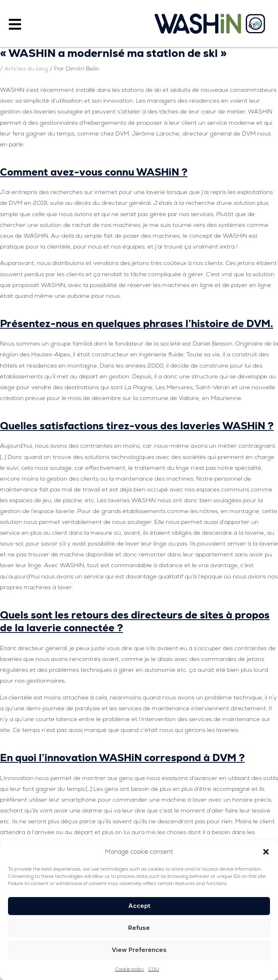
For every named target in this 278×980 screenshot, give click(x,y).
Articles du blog (26, 68)
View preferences (139, 950)
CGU (154, 969)
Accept (139, 906)
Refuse (139, 928)
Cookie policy (130, 969)
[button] (266, 852)
